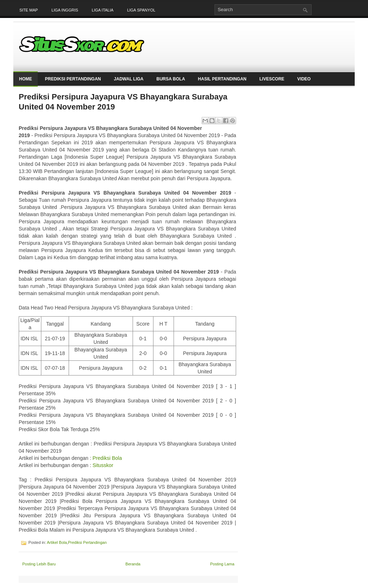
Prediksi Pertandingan (73, 79)
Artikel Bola (57, 542)
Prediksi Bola (107, 458)
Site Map (29, 10)
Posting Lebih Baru (39, 564)
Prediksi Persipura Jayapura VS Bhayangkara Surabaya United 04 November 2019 (123, 102)
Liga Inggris (65, 10)
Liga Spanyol (141, 10)
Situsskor (103, 465)
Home (26, 79)
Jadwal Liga (129, 79)
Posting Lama (222, 564)
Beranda (133, 564)
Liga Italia (102, 10)
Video (304, 79)
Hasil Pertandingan (222, 79)
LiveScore (272, 79)
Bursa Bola (171, 79)
